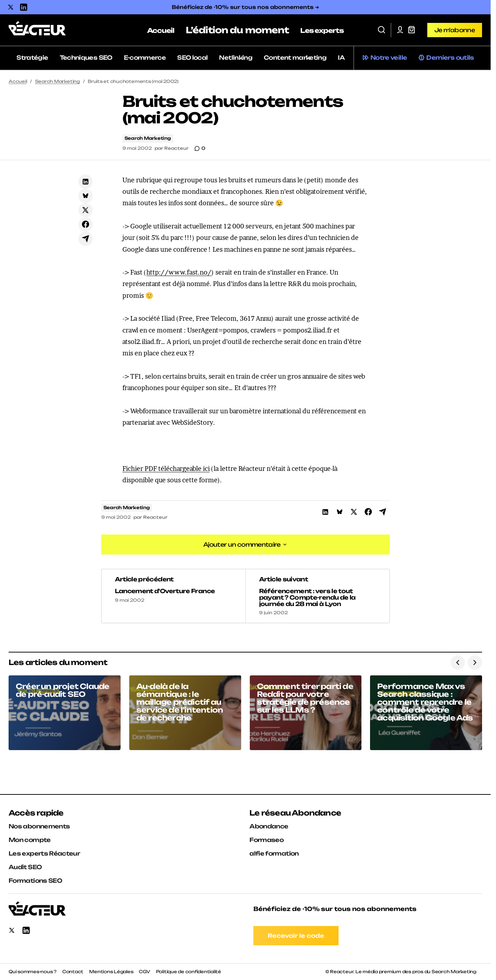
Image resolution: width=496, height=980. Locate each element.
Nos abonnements (39, 826)
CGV (144, 972)
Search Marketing (57, 81)
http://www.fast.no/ (179, 272)
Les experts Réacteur (44, 853)
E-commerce (145, 58)
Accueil (18, 81)
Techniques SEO (86, 58)
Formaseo (266, 840)
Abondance (269, 826)
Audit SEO (25, 867)
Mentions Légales (111, 972)
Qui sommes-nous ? (33, 972)
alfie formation (274, 853)
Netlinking (236, 58)
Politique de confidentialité (189, 972)
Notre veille (389, 58)
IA (341, 58)
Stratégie (32, 58)
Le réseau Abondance (295, 813)
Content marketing (295, 58)
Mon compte (30, 840)
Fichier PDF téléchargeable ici (166, 469)
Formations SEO (35, 881)
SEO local (192, 58)
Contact (73, 972)
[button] (381, 30)
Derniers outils (450, 58)
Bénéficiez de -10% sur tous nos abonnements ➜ (245, 7)
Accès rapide (36, 813)
